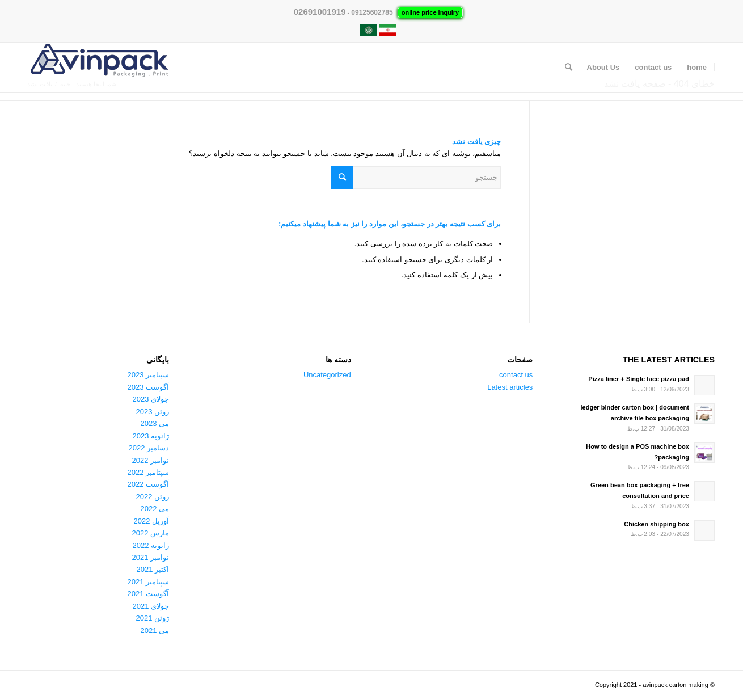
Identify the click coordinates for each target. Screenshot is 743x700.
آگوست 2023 (149, 387)
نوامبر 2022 (151, 460)
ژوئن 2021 (153, 618)
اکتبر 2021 (153, 569)
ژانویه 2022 (151, 545)
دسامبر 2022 (149, 448)
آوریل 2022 (152, 521)
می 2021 (155, 631)
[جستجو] (569, 68)
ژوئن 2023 (153, 412)
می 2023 (155, 423)
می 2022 (155, 509)
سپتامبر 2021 (149, 582)
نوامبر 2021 (151, 557)
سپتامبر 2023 (149, 375)
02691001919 (320, 12)
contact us (516, 375)
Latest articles (510, 387)
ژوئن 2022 (153, 497)
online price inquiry (430, 12)
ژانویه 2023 (151, 436)
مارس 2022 (151, 533)
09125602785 (372, 12)
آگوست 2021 (149, 594)
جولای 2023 (151, 399)
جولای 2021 (151, 606)
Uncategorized (327, 375)
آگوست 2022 (149, 484)
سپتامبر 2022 (149, 472)
